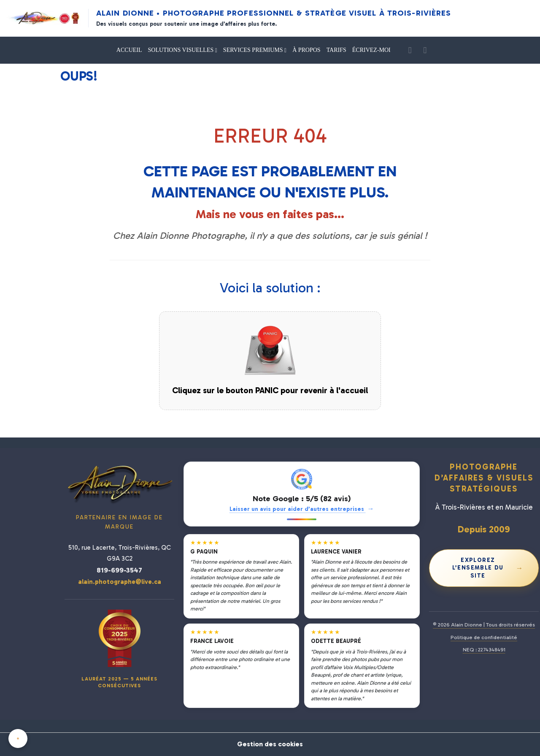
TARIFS (336, 50)
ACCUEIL (129, 50)
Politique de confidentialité (484, 637)
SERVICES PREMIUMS (254, 50)
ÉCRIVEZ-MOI (371, 50)
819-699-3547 (119, 570)
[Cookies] (18, 738)
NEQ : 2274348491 (484, 649)
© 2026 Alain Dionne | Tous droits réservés (484, 625)
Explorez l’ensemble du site (488, 568)
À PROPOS (306, 50)
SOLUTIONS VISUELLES (182, 50)
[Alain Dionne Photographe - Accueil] (44, 18)
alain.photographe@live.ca (120, 582)
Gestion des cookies (270, 744)
